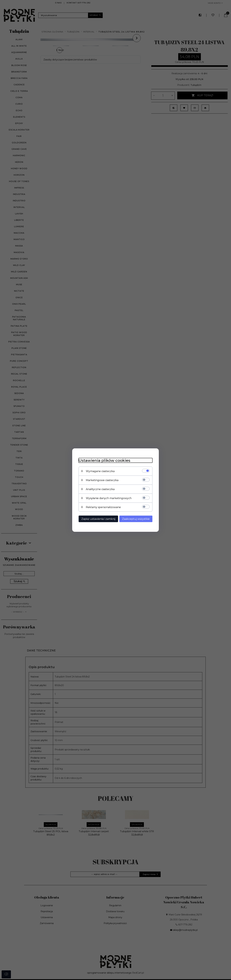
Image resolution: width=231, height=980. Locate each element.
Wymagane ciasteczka (100, 471)
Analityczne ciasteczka (100, 489)
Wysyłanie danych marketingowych (109, 498)
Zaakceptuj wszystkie (136, 519)
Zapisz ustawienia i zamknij (98, 519)
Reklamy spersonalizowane (103, 507)
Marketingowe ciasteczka (102, 480)
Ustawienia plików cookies (104, 460)
